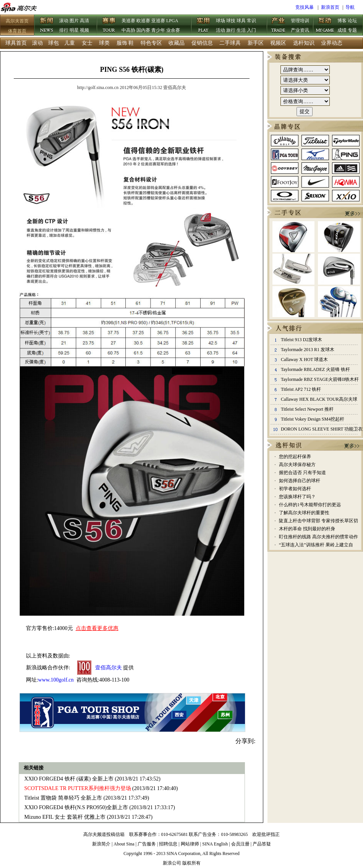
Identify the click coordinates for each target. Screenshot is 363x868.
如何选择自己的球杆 (300, 481)
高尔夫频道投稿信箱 (104, 834)
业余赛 (173, 30)
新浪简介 (101, 844)
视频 (84, 30)
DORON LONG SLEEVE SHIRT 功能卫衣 (322, 429)
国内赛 (143, 30)
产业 (279, 26)
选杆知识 (304, 43)
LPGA (172, 21)
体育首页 (17, 31)
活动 (220, 30)
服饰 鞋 (125, 43)
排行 (64, 30)
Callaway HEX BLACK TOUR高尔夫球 (319, 399)
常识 (251, 21)
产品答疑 (262, 844)
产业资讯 (300, 30)
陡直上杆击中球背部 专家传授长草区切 (318, 521)
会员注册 (240, 844)
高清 (84, 21)
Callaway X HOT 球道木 (304, 360)
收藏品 (177, 43)
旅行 (231, 30)
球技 (231, 21)
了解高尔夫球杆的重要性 (304, 513)
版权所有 (191, 863)
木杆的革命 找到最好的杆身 (307, 529)
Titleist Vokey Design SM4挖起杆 (313, 419)
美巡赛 (128, 21)
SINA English (215, 844)
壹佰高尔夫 (109, 668)
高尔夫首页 (17, 21)
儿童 (70, 43)
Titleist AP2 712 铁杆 (301, 389)
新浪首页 (330, 7)
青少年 (158, 30)
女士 (87, 43)
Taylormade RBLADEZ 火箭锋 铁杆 (315, 369)
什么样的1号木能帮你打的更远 (310, 505)
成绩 (342, 30)
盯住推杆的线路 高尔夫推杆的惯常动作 (318, 537)
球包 (53, 43)
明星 (74, 30)
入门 (251, 30)
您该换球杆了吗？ (297, 497)
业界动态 (332, 43)
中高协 (128, 30)
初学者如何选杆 (295, 489)
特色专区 (151, 43)
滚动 (64, 21)
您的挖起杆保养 (295, 457)
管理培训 (300, 21)
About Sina (124, 844)
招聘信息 (168, 844)
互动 (325, 26)
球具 (241, 21)
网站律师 (190, 844)
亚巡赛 (158, 21)
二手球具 (230, 43)
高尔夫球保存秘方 (297, 465)
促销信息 (202, 43)
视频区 (278, 43)
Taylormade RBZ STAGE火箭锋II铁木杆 (320, 379)
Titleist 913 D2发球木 (301, 340)
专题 (352, 30)
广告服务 (147, 844)
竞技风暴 (305, 7)
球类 (104, 43)
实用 (204, 26)
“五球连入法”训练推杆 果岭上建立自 (316, 545)
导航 (350, 7)
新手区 (256, 43)
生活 (241, 30)
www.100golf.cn (56, 680)
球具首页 (16, 43)
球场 (220, 21)
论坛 (352, 21)
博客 (342, 21)
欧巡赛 (143, 21)
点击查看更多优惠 (97, 628)
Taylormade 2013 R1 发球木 (308, 350)
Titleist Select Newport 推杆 (307, 409)
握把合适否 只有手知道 (302, 473)
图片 (74, 21)
